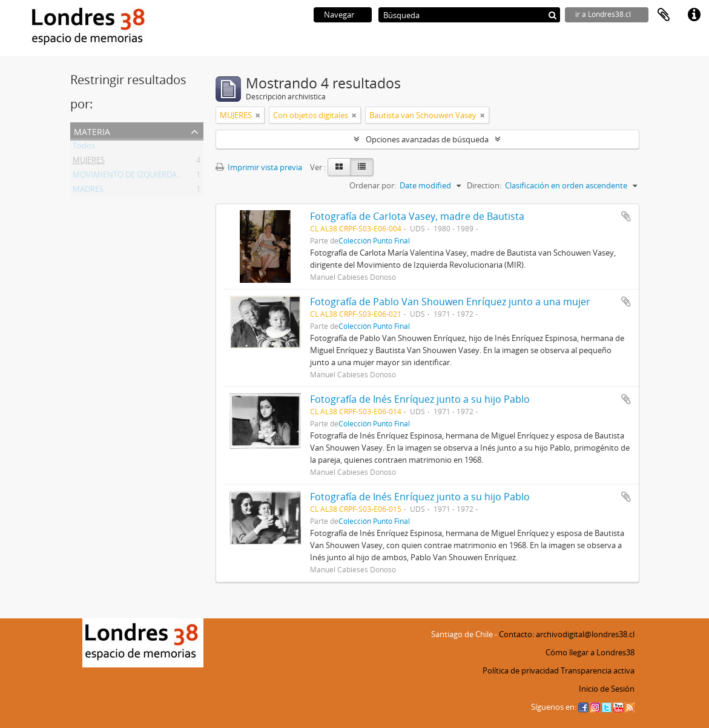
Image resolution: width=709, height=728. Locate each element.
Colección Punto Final (374, 240)
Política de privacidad (521, 670)
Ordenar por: (373, 185)
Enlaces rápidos (694, 15)
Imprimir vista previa (259, 167)
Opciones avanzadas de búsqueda (427, 139)
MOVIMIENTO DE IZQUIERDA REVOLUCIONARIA (159, 177)
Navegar (339, 15)
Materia (92, 131)
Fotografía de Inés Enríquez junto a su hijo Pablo (420, 399)
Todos (84, 148)
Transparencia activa (598, 670)
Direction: (484, 185)
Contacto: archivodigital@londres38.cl (567, 634)
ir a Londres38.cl (603, 14)
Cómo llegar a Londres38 (590, 652)
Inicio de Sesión (607, 689)
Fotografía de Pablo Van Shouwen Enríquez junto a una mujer (450, 302)
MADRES (88, 191)
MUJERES (89, 162)
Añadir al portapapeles (626, 216)
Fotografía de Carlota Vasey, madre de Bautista (417, 216)
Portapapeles (664, 15)
